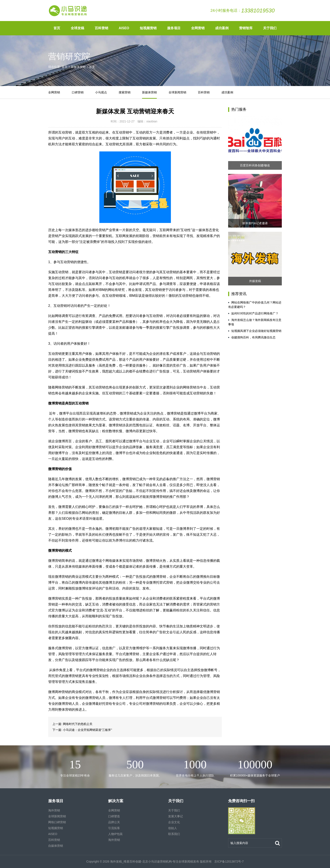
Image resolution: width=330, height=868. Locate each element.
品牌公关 (114, 822)
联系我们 (174, 834)
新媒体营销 (78, 67)
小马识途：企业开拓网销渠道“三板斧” (87, 730)
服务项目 (174, 28)
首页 (57, 28)
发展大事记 (176, 816)
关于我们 (270, 28)
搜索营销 (125, 92)
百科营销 (101, 28)
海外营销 (54, 810)
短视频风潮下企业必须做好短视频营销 (255, 331)
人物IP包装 (115, 834)
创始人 (173, 828)
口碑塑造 (114, 816)
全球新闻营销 (177, 92)
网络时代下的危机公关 (78, 724)
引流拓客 (114, 828)
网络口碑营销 (57, 822)
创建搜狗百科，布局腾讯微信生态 (252, 337)
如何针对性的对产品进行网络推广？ (253, 313)
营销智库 (246, 28)
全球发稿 (77, 28)
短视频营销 (148, 28)
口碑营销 (78, 92)
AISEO (124, 28)
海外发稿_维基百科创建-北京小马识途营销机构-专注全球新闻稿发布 (155, 861)
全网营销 (198, 28)
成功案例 (222, 28)
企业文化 (174, 822)
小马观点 (101, 92)
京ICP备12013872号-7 (229, 861)
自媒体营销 (56, 846)
